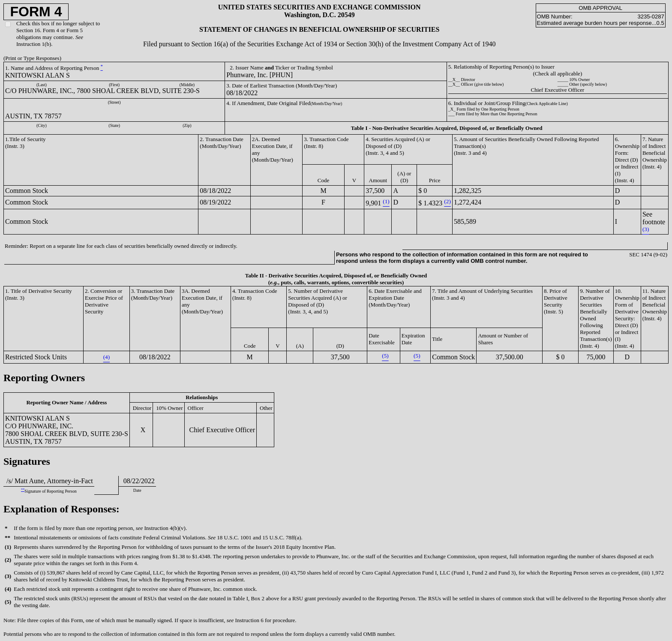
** (23, 490)
